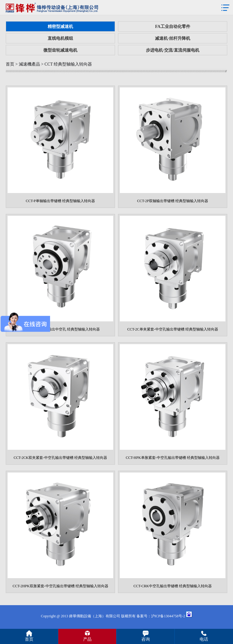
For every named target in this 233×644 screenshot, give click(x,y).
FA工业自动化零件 (173, 27)
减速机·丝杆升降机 (173, 38)
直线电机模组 (60, 38)
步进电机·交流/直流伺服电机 (172, 50)
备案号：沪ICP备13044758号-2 (161, 616)
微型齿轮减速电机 (60, 50)
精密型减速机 (60, 27)
